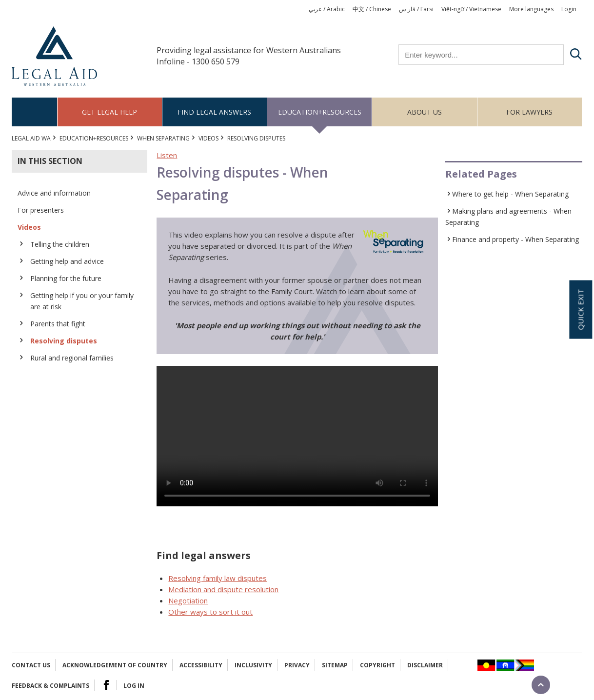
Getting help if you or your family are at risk (82, 301)
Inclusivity (253, 665)
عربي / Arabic (327, 9)
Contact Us (31, 665)
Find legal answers (214, 112)
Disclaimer (425, 665)
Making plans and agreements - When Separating (508, 217)
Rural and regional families (72, 358)
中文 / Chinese (372, 9)
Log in (134, 686)
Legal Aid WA (31, 138)
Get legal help (109, 112)
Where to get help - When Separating (510, 194)
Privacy (297, 665)
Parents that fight (58, 324)
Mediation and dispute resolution (223, 589)
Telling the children (60, 244)
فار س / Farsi (416, 9)
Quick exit (580, 309)
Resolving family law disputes (218, 578)
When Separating (163, 138)
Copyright (377, 665)
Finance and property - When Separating (515, 239)
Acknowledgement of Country (115, 665)
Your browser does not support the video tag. (297, 436)
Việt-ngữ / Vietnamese (471, 9)
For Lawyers (529, 112)
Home (35, 112)
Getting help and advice (67, 261)
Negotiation (188, 600)
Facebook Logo (106, 685)
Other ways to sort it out (210, 612)
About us (425, 112)
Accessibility (201, 665)
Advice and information (54, 193)
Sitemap (335, 665)
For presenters (41, 210)
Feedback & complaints (50, 686)
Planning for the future (66, 278)
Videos (208, 138)
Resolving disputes (64, 341)
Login (569, 9)
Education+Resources (320, 112)
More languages (531, 9)
